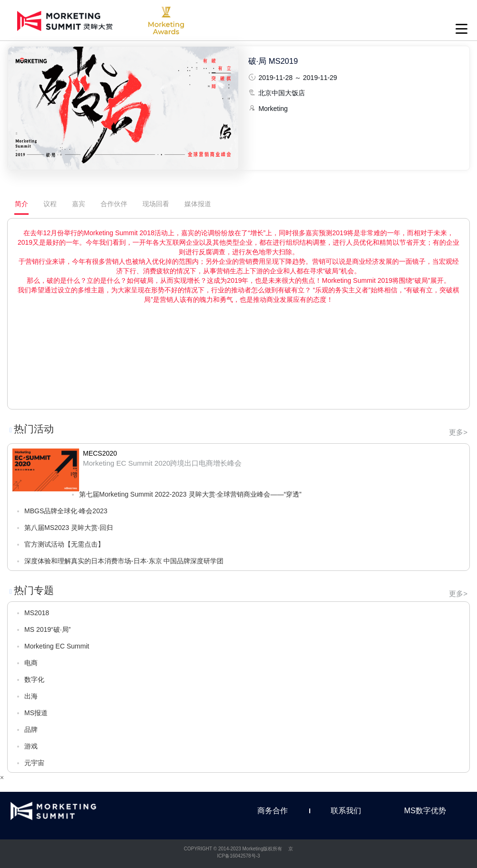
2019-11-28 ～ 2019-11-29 (298, 78)
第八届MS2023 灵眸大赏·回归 (69, 528)
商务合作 (273, 811)
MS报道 (36, 713)
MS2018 (37, 613)
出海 (31, 696)
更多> (458, 432)
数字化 (34, 679)
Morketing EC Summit (57, 646)
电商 (31, 663)
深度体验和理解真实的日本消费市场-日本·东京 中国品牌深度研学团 (124, 561)
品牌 (31, 729)
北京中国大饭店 (282, 93)
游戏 (31, 746)
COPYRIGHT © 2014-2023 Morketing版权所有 (233, 849)
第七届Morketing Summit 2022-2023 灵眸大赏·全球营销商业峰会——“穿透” (190, 494)
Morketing (273, 109)
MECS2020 (100, 453)
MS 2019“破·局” (47, 629)
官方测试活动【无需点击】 (64, 544)
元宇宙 (34, 763)
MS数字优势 (425, 811)
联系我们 (346, 811)
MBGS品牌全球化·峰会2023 (66, 511)
